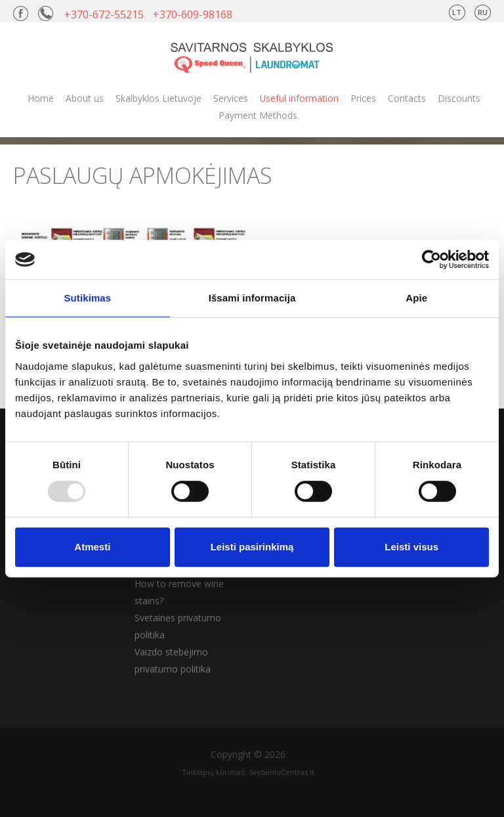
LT (457, 12)
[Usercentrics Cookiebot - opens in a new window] (431, 259)
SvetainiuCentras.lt (282, 772)
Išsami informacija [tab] (252, 298)
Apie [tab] (416, 298)
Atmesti (92, 547)
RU (483, 12)
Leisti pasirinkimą (252, 547)
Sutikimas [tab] (87, 298)
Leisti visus (411, 547)
